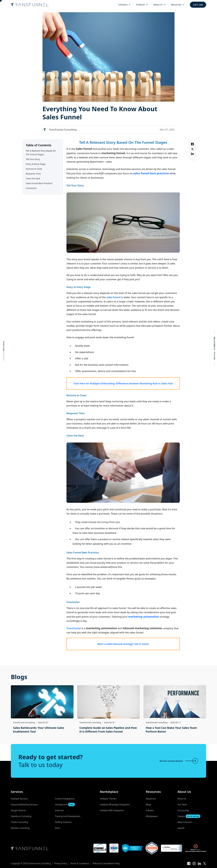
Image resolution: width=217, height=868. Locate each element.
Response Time (34, 174)
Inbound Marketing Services (24, 804)
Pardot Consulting (19, 822)
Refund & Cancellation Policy (106, 863)
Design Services (18, 810)
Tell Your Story (33, 159)
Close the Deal (33, 178)
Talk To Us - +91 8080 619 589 (214, 348)
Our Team (182, 804)
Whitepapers (152, 816)
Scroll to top (4, 346)
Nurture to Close (34, 169)
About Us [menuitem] (158, 5)
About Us (182, 799)
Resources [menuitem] (176, 5)
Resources (151, 799)
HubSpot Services (19, 799)
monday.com (65, 804)
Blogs (149, 804)
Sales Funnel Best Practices (39, 183)
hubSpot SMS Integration (112, 810)
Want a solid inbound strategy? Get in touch (123, 644)
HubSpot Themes (108, 799)
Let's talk (198, 5)
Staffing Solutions (63, 822)
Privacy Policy (61, 863)
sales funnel (113, 297)
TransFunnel (74, 628)
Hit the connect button (179, 761)
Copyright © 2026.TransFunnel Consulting (31, 863)
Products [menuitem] (140, 5)
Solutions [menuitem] (123, 5)
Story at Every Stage (36, 164)
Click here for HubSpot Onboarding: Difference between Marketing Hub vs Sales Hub (123, 383)
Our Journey (183, 810)
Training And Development (68, 816)
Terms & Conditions (80, 863)
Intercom (59, 810)
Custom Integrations (65, 799)
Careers (189, 816)
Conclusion (31, 188)
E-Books (150, 810)
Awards (181, 828)
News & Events (185, 822)
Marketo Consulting (20, 828)
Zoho (57, 828)
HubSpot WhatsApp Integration (115, 804)
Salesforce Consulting (21, 816)
